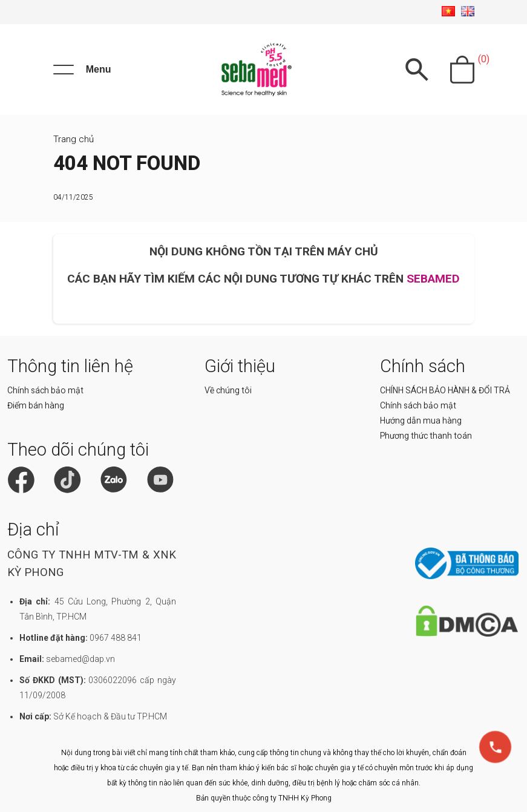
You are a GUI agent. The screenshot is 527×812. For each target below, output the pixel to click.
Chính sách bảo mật (45, 390)
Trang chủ (74, 139)
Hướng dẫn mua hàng (421, 421)
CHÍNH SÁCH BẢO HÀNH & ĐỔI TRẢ (445, 390)
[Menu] (82, 70)
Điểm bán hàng (36, 405)
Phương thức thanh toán (426, 436)
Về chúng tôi (228, 390)
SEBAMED (433, 279)
